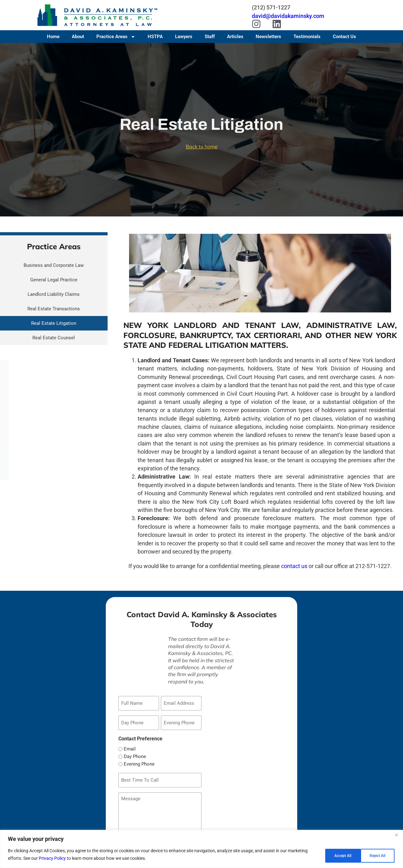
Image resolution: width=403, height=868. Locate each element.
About (78, 37)
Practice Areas (116, 37)
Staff (210, 37)
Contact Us (344, 37)
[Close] (396, 836)
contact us (294, 566)
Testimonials (307, 37)
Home (53, 37)
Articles (235, 37)
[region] (201, 850)
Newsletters (268, 37)
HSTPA (155, 37)
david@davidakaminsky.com (288, 16)
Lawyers (184, 37)
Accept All (376, 855)
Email (130, 746)
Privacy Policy (52, 859)
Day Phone (135, 753)
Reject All (335, 855)
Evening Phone (139, 761)
